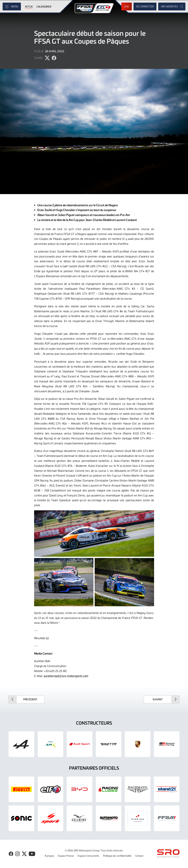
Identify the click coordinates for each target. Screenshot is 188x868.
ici (47, 638)
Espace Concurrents (88, 856)
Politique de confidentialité (117, 856)
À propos (49, 856)
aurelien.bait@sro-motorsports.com (66, 676)
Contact (139, 856)
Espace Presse (66, 856)
